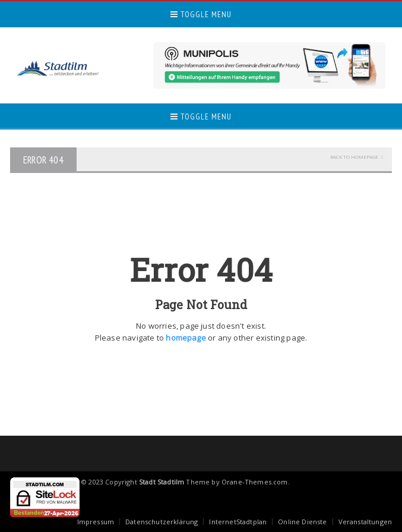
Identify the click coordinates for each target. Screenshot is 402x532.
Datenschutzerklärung (162, 522)
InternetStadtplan (238, 522)
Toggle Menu (201, 14)
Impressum (96, 522)
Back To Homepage (354, 157)
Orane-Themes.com (255, 482)
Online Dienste (302, 522)
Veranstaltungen (365, 522)
